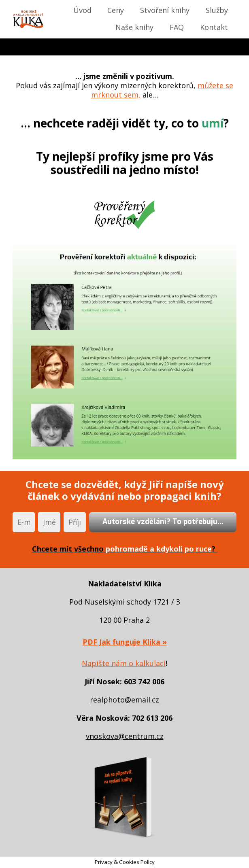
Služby (217, 10)
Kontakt (214, 27)
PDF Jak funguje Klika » (125, 642)
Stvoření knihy (165, 10)
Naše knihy (134, 27)
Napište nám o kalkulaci (124, 663)
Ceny (116, 10)
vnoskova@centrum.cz (125, 736)
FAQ (177, 27)
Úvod (82, 10)
